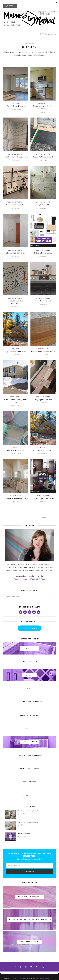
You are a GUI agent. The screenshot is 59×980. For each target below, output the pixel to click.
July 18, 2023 (43, 304)
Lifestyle (15, 448)
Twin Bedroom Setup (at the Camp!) (29, 811)
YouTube (42, 579)
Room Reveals (15, 103)
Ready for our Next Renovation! (16, 302)
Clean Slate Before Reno (16, 253)
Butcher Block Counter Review (43, 352)
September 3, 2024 (16, 109)
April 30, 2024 (16, 208)
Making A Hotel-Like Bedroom (28, 822)
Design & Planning (43, 250)
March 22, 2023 (16, 406)
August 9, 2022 (16, 502)
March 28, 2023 (43, 355)
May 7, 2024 (43, 160)
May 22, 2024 (43, 112)
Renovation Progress (15, 202)
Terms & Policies (44, 978)
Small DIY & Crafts (43, 298)
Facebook (18, 579)
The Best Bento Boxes (16, 450)
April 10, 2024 (43, 256)
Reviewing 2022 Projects (43, 450)
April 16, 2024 (16, 256)
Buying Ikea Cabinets (43, 400)
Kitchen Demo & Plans (43, 253)
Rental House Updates (16, 106)
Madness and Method (20, 978)
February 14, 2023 (16, 454)
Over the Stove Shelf (43, 301)
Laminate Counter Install (43, 157)
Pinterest (34, 579)
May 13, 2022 (43, 502)
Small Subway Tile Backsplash (16, 157)
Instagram (26, 579)
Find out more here (29, 628)
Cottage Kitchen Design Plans (16, 498)
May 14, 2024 (16, 160)
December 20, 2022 (43, 454)
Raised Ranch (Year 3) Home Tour (16, 401)
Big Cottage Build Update (16, 352)
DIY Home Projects (15, 154)
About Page (27, 576)
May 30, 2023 (16, 355)
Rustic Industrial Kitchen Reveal (43, 107)
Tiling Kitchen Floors (43, 205)
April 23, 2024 (43, 208)
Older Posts (48, 517)
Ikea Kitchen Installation (16, 205)
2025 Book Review (24, 833)
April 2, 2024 (16, 307)
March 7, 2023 (43, 403)
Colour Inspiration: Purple (43, 498)
